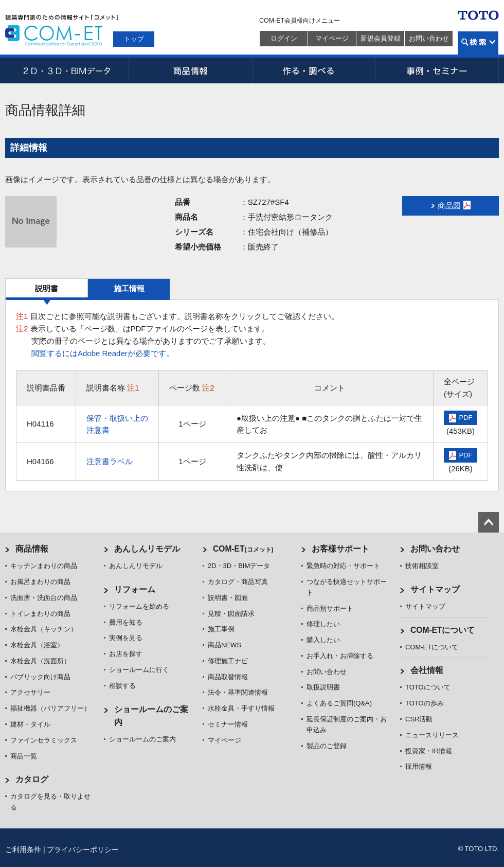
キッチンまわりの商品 (44, 566)
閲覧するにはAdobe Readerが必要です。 (103, 353)
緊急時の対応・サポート (343, 566)
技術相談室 (422, 566)
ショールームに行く (139, 670)
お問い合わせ (429, 38)
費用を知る (126, 622)
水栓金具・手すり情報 (241, 708)
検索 (478, 43)
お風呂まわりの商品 (40, 582)
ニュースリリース (432, 735)
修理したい (323, 624)
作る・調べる (314, 70)
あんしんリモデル (147, 549)
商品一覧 (24, 756)
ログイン (284, 38)
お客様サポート (340, 549)
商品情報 (190, 70)
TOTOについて (428, 687)
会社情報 (427, 670)
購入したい (323, 640)
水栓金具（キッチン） (44, 629)
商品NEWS (224, 645)
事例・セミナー (437, 70)
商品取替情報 (228, 677)
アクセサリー (30, 692)
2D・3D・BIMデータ (67, 70)
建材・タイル (30, 724)
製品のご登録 (327, 746)
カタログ (32, 779)
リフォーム (135, 589)
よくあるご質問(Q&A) (339, 703)
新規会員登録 (381, 38)
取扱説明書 (323, 687)
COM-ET (243, 549)
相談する (122, 686)
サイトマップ (435, 589)
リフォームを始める (139, 606)
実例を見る (126, 638)
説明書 (47, 288)
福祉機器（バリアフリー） (50, 708)
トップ (134, 39)
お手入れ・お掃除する (340, 656)
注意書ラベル (110, 461)
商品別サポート (330, 608)
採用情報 (419, 766)
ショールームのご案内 (142, 739)
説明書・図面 (228, 598)
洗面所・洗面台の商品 (44, 598)
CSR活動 (419, 719)
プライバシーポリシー (83, 850)
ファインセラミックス (44, 740)
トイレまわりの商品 (40, 614)
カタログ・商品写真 (238, 582)
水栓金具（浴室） (37, 645)
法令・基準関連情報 (238, 692)
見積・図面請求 (231, 614)
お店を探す (126, 654)
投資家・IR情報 (429, 751)
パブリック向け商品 (40, 677)
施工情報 (129, 288)
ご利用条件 (23, 850)
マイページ (332, 38)
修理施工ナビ (228, 661)
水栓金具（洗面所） (40, 661)
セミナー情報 (228, 724)
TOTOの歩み (425, 703)
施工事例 (221, 629)
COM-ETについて (443, 630)
